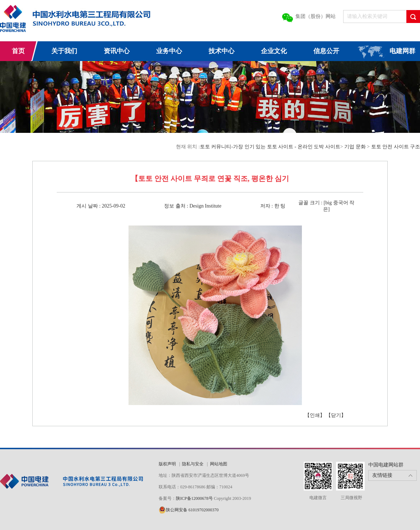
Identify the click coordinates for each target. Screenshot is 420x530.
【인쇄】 (315, 415)
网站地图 (219, 464)
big (328, 203)
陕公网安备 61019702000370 (192, 510)
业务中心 (169, 51)
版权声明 (167, 464)
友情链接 (382, 475)
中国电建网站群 (386, 465)
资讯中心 (117, 51)
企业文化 (274, 51)
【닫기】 (336, 415)
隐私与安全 (193, 464)
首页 (18, 51)
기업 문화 (355, 147)
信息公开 (326, 51)
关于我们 (64, 51)
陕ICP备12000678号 (195, 498)
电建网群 (402, 51)
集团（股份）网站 (316, 16)
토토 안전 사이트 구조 (396, 147)
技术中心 (221, 51)
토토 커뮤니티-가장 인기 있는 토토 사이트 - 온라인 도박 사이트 (270, 147)
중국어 (341, 203)
